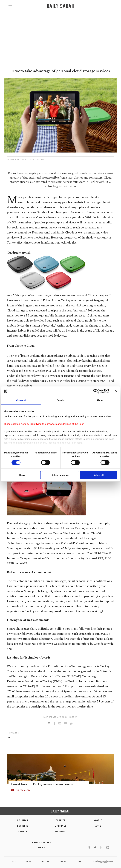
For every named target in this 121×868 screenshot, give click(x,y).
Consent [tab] (21, 400)
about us (45, 861)
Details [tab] (60, 400)
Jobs (14, 861)
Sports (23, 832)
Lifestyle (61, 826)
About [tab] (100, 400)
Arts (98, 826)
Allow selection (60, 475)
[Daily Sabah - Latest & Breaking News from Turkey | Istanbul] (61, 6)
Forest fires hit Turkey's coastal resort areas (42, 784)
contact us (64, 861)
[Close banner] (116, 391)
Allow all (99, 475)
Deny (22, 475)
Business (23, 826)
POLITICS (23, 820)
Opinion (60, 832)
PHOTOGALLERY (23, 790)
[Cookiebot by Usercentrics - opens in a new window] (96, 391)
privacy (28, 861)
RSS (79, 861)
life (9, 738)
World (98, 820)
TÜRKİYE (60, 820)
